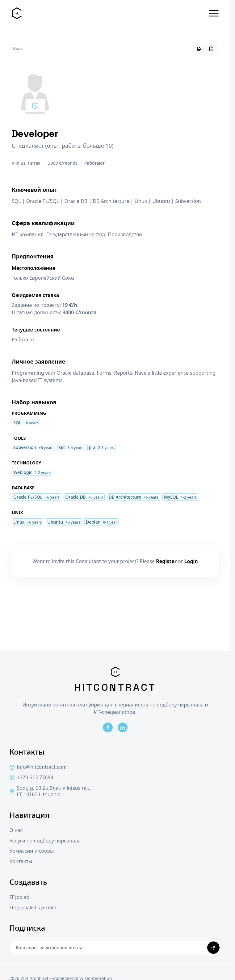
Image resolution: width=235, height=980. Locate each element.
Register (166, 561)
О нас (16, 830)
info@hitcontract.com (38, 767)
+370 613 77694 (31, 778)
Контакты (21, 861)
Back (18, 48)
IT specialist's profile (33, 908)
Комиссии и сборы (32, 851)
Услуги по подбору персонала (45, 841)
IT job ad (20, 897)
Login (191, 561)
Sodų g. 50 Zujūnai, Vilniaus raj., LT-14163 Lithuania (50, 791)
